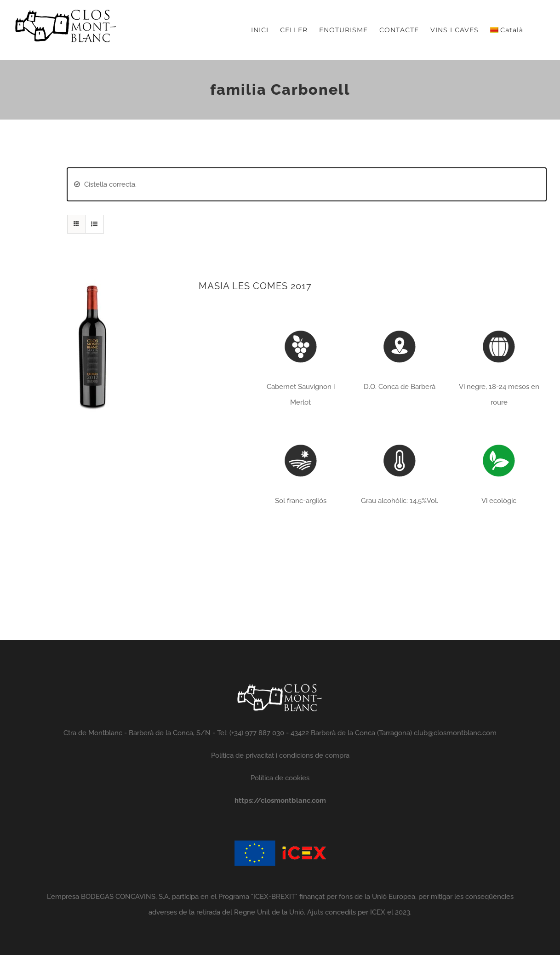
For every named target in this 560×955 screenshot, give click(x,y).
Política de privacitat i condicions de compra (280, 755)
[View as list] (94, 224)
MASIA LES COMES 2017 (255, 286)
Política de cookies (280, 778)
